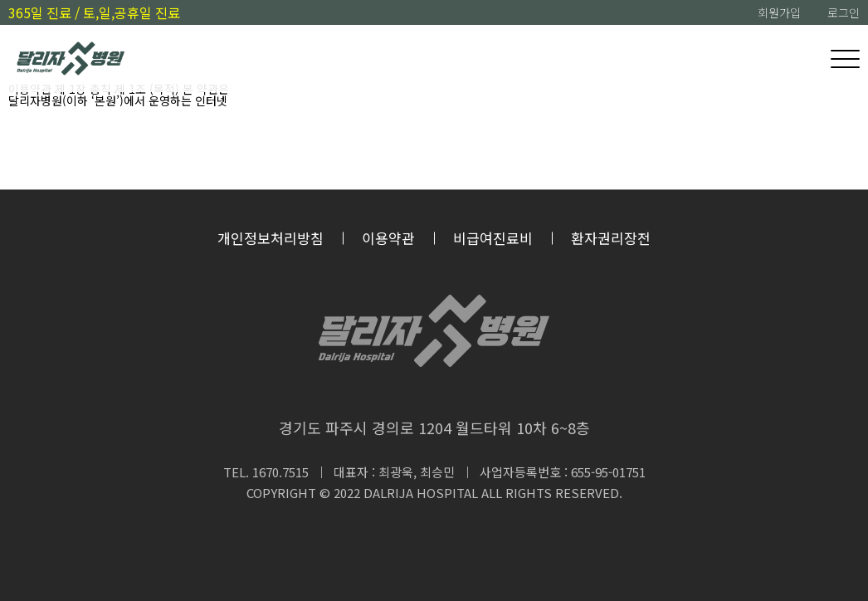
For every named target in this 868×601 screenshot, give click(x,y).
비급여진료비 (493, 238)
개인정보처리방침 (271, 238)
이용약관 (388, 238)
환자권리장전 (611, 238)
